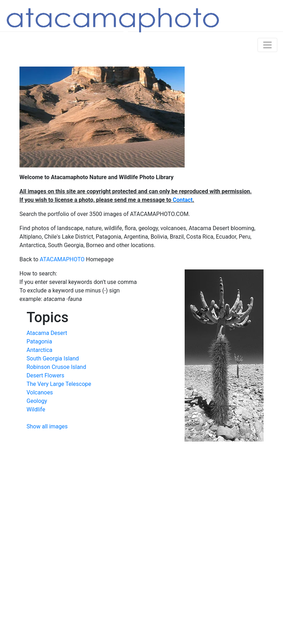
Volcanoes (40, 392)
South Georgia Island (53, 358)
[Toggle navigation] (267, 45)
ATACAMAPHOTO (62, 259)
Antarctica (39, 350)
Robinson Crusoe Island (56, 367)
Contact (183, 200)
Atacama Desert (47, 333)
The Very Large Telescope (59, 384)
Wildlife (36, 409)
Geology (37, 401)
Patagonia (39, 341)
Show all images (47, 426)
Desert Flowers (45, 375)
